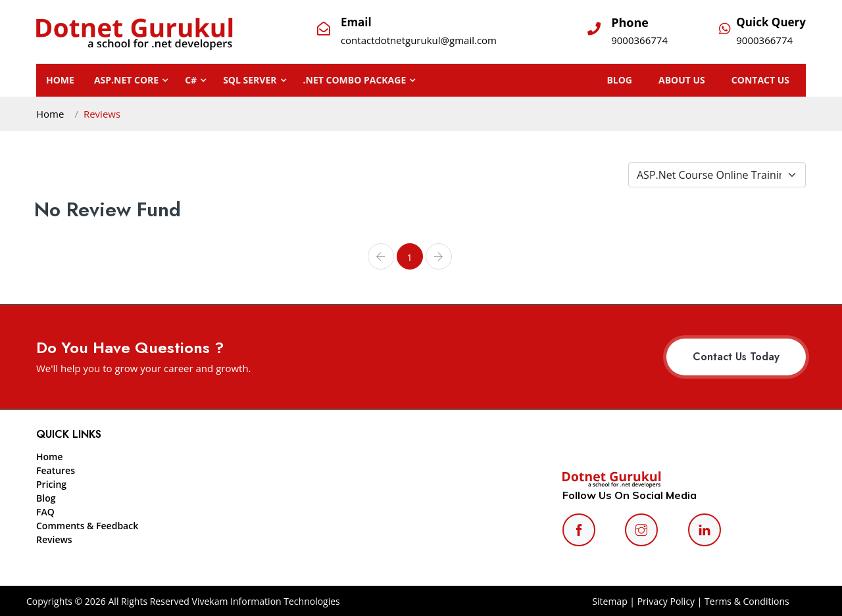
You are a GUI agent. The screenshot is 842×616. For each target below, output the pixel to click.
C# (191, 80)
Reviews (54, 539)
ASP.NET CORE (126, 80)
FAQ (45, 512)
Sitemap (609, 601)
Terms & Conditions (747, 601)
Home (60, 80)
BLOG (639, 80)
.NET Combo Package (355, 80)
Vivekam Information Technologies (265, 601)
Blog (46, 498)
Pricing (51, 484)
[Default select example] (717, 175)
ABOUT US (695, 80)
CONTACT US (767, 80)
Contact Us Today (736, 357)
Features (56, 470)
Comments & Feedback (87, 526)
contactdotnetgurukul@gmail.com (419, 40)
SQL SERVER (250, 80)
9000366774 (639, 40)
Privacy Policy (666, 601)
